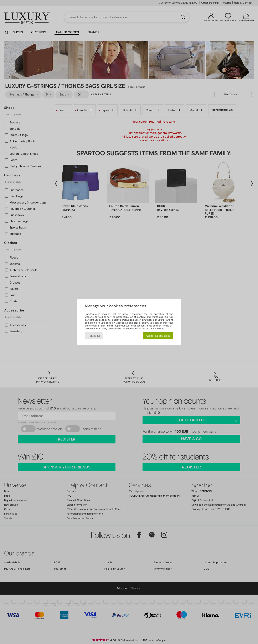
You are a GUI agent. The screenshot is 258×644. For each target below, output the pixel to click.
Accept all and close (158, 336)
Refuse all (94, 336)
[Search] (183, 17)
